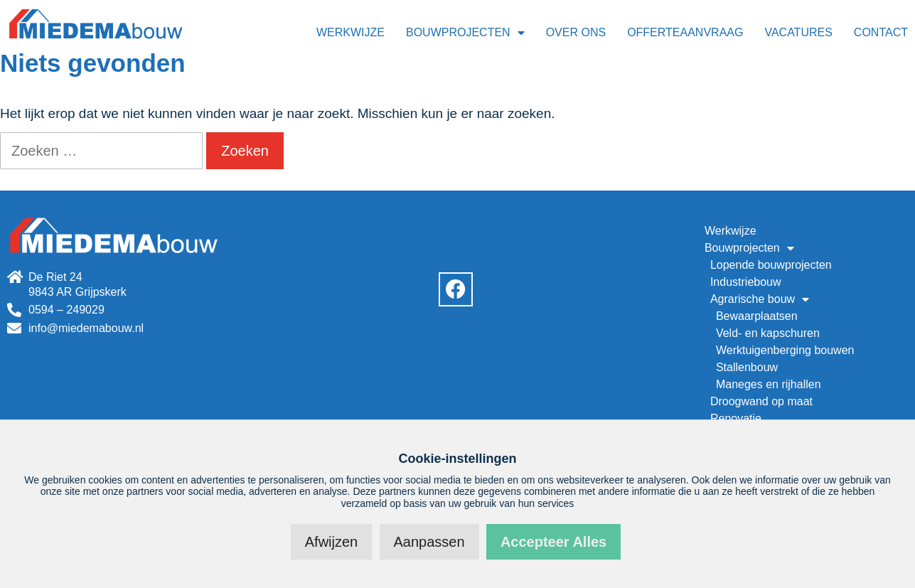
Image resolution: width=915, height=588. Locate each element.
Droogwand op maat (761, 401)
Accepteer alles (553, 542)
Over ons (576, 32)
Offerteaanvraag (685, 32)
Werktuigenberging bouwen (785, 350)
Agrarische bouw (760, 299)
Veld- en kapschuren (768, 333)
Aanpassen (429, 542)
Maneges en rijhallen (769, 384)
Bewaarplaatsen (757, 316)
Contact (881, 32)
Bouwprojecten (465, 33)
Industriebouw (746, 282)
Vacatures (798, 32)
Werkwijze (351, 32)
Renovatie (736, 418)
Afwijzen (331, 542)
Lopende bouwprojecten (771, 265)
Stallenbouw (747, 367)
